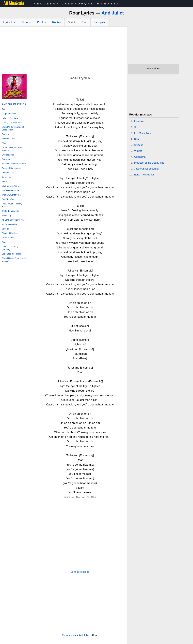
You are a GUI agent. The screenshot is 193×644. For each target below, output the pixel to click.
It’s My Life (7, 177)
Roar (4, 242)
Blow (4, 143)
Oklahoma (140, 157)
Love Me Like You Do (11, 186)
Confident (6, 159)
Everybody (7, 215)
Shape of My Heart (10, 233)
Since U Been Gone (11, 190)
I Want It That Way (10, 118)
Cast (84, 22)
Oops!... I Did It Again (11, 168)
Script (71, 22)
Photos (41, 22)
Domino (5, 134)
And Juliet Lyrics (14, 104)
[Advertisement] (64, 51)
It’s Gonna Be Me (9, 224)
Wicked (138, 151)
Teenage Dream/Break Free (14, 164)
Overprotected (8, 155)
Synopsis (99, 22)
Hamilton (139, 121)
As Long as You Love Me (13, 220)
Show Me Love (8, 139)
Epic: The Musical (144, 175)
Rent (137, 139)
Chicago (139, 145)
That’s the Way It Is (10, 211)
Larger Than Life (9, 114)
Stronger (6, 229)
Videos (26, 22)
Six (136, 127)
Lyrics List (9, 22)
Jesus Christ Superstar (147, 169)
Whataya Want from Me (12, 195)
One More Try (8, 199)
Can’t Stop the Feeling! (12, 254)
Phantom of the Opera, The (149, 163)
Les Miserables (143, 133)
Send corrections (80, 572)
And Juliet (113, 13)
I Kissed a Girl (8, 173)
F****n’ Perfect (8, 238)
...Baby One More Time (12, 123)
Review (57, 22)
